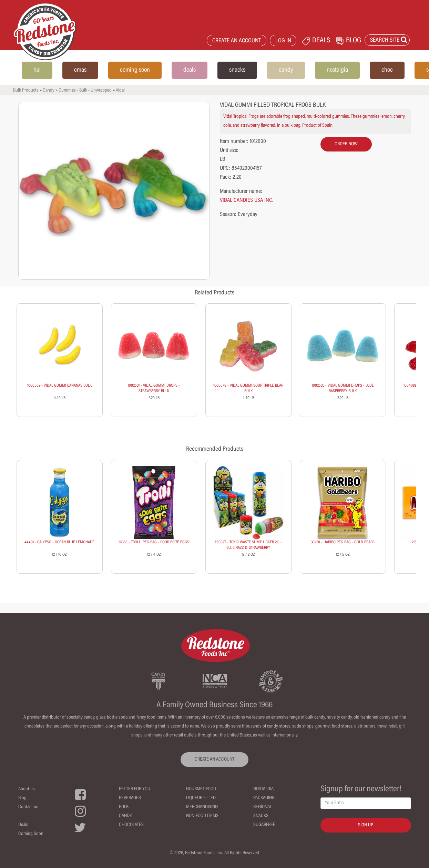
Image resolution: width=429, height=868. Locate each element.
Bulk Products (26, 91)
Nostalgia (263, 789)
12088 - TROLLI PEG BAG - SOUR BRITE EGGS (154, 542)
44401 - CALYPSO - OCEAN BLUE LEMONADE (59, 542)
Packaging (264, 798)
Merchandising (202, 807)
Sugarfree (264, 825)
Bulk (124, 807)
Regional (263, 807)
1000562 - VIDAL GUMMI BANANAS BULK (59, 386)
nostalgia (337, 70)
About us (27, 789)
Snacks (261, 816)
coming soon (135, 70)
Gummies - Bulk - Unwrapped (85, 91)
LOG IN (283, 41)
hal (37, 70)
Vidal (120, 91)
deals (190, 70)
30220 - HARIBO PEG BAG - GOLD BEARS (343, 542)
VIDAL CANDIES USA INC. (247, 200)
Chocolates (131, 825)
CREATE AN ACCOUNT (237, 41)
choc (387, 70)
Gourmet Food (201, 789)
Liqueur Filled (201, 798)
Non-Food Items (202, 816)
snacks (237, 70)
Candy (49, 91)
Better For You (135, 789)
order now (346, 144)
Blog (22, 798)
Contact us (28, 807)
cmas (80, 70)
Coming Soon (31, 834)
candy (286, 70)
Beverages (130, 798)
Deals (23, 825)
